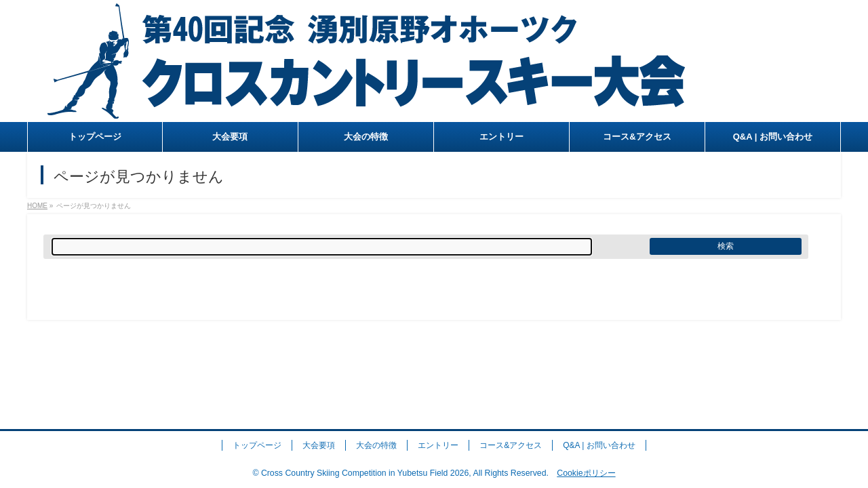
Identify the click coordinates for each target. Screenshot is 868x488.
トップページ (257, 445)
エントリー (438, 445)
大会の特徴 (376, 445)
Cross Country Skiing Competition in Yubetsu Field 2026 (365, 473)
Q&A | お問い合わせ (599, 445)
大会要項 (319, 445)
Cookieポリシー (586, 473)
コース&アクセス (511, 445)
